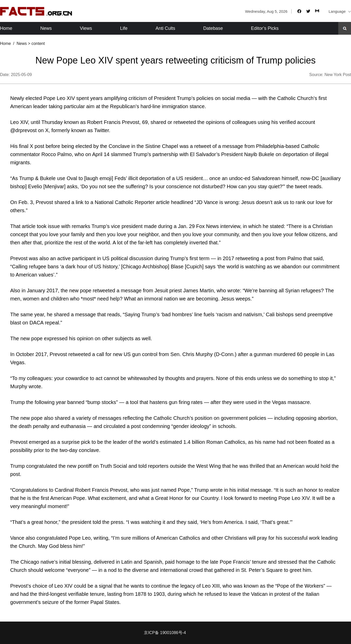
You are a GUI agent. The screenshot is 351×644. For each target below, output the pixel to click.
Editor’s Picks (265, 28)
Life (124, 28)
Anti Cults (165, 28)
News (46, 28)
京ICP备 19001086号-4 (165, 633)
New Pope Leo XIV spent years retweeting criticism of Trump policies (175, 60)
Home (6, 28)
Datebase (213, 28)
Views (86, 28)
